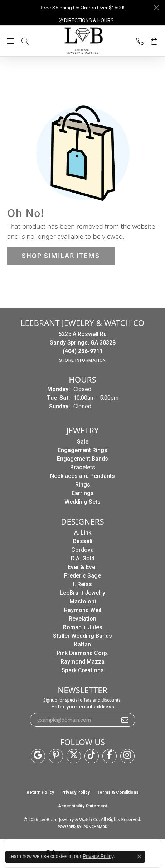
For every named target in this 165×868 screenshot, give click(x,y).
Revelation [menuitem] (82, 619)
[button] (32, 41)
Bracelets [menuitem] (83, 467)
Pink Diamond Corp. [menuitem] (82, 653)
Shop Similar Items (61, 255)
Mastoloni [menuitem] (83, 601)
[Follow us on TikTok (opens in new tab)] (92, 756)
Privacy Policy (76, 792)
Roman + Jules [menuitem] (83, 627)
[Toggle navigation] (11, 41)
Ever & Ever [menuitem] (82, 567)
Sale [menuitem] (83, 442)
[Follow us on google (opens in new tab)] (38, 756)
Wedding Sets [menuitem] (82, 502)
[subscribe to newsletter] (125, 720)
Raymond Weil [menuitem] (83, 610)
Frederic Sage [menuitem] (82, 576)
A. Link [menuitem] (83, 533)
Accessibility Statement (82, 806)
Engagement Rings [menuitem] (82, 450)
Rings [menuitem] (83, 485)
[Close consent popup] (139, 857)
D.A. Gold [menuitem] (83, 558)
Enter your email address (83, 707)
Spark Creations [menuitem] (83, 670)
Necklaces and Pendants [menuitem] (82, 476)
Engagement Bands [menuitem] (82, 459)
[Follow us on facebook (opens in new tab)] (110, 756)
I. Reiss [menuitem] (82, 584)
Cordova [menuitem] (82, 550)
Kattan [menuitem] (82, 644)
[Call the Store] (83, 351)
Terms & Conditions (118, 792)
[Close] (156, 8)
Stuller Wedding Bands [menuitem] (82, 636)
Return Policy (40, 792)
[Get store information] (82, 360)
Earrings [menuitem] (83, 493)
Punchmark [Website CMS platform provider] (95, 827)
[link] (86, 20)
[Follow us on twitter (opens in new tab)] (74, 756)
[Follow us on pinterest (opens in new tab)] (56, 756)
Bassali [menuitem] (83, 541)
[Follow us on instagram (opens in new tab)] (127, 756)
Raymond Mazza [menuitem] (82, 662)
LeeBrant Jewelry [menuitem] (82, 593)
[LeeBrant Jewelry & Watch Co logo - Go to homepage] (83, 41)
